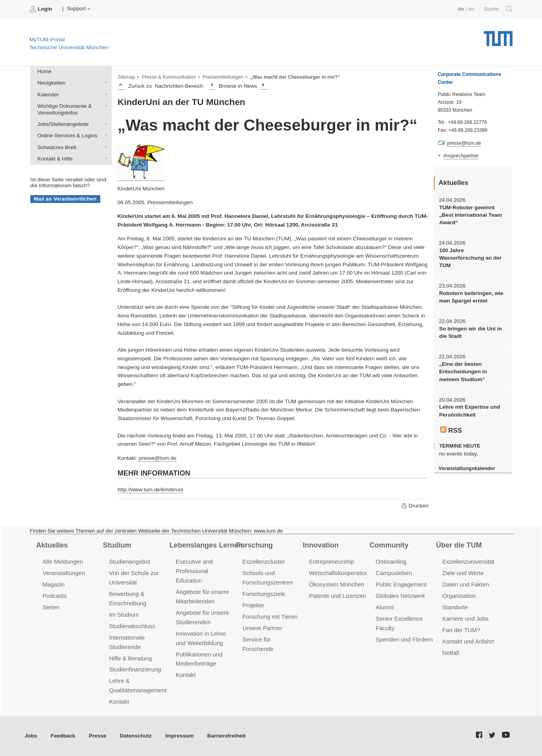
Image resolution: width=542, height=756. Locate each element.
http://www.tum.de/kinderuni (150, 490)
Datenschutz (136, 736)
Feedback (63, 736)
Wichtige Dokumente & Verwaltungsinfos (104, 105)
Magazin (54, 584)
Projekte (253, 605)
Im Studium (124, 615)
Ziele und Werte (463, 573)
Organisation (459, 596)
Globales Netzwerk (400, 596)
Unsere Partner (262, 628)
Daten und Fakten (466, 584)
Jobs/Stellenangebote (104, 124)
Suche (498, 9)
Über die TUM (459, 545)
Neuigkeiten (104, 83)
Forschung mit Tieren (270, 617)
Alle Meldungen (63, 561)
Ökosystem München (337, 584)
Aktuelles (52, 545)
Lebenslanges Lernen (206, 545)
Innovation (321, 545)
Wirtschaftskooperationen (342, 573)
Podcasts (55, 596)
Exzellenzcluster (264, 561)
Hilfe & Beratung (130, 658)
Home (44, 71)
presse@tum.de (157, 458)
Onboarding (391, 561)
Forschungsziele (264, 594)
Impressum (180, 736)
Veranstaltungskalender (467, 468)
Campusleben (394, 573)
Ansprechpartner (461, 156)
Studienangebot (130, 561)
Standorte (455, 607)
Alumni (385, 607)
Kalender (104, 94)
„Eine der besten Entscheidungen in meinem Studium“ (463, 372)
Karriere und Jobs (466, 619)
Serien (51, 607)
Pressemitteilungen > (225, 77)
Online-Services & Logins (104, 135)
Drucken (415, 506)
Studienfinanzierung (135, 669)
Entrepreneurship (332, 561)
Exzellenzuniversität (468, 561)
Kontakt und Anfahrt (468, 641)
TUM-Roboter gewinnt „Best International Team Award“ (470, 215)
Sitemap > (128, 77)
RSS (451, 430)
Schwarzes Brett (104, 147)
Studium (117, 545)
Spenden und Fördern (404, 639)
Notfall (451, 653)
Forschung (254, 545)
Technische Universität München (498, 36)
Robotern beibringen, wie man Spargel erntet (471, 297)
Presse (98, 736)
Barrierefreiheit (226, 736)
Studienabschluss (132, 626)
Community (389, 545)
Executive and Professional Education (194, 571)
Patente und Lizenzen (338, 596)
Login (42, 9)
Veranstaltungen (64, 573)
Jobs (31, 736)
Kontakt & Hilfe (104, 158)
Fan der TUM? (461, 630)
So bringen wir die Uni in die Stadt (470, 332)
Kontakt (119, 702)
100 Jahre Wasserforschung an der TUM (470, 258)
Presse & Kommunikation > (171, 77)
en (471, 9)
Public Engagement (401, 584)
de (461, 9)
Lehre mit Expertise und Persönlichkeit (469, 411)
